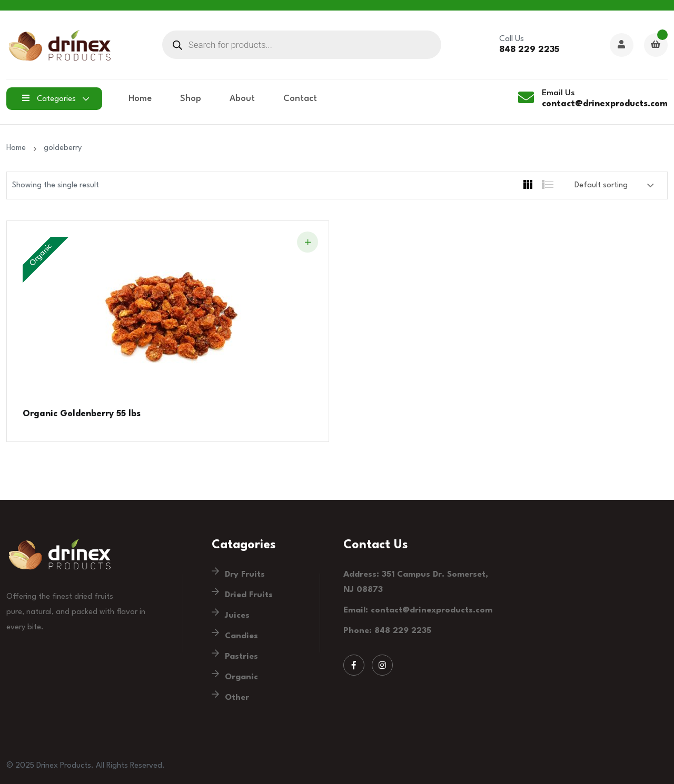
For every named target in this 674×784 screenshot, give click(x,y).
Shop (191, 99)
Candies (241, 636)
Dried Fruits (249, 595)
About (242, 99)
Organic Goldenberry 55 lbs (82, 414)
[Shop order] (614, 185)
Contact (300, 99)
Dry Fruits (245, 575)
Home (140, 99)
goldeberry (63, 148)
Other (237, 698)
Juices (237, 616)
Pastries (241, 657)
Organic (241, 677)
